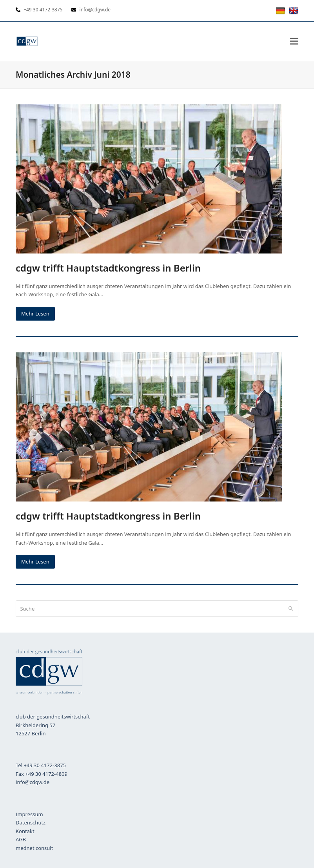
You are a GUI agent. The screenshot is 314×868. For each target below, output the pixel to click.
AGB (21, 839)
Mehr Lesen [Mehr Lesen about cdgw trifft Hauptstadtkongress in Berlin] (35, 314)
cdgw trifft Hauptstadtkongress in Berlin (108, 268)
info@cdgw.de (33, 782)
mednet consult (34, 848)
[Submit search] (291, 609)
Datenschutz (31, 822)
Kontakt (25, 831)
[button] (294, 41)
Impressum (29, 814)
